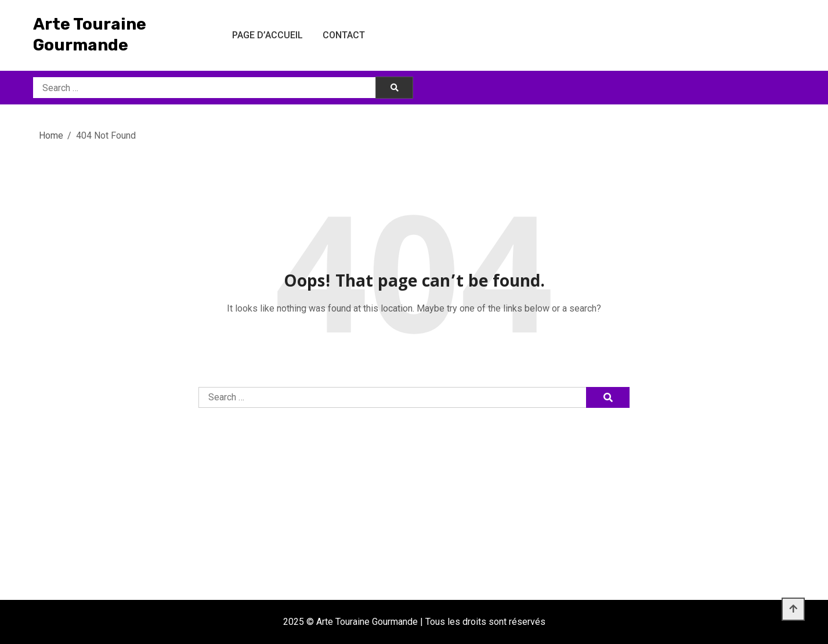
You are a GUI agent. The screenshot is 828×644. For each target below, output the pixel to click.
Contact (344, 35)
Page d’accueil (267, 35)
